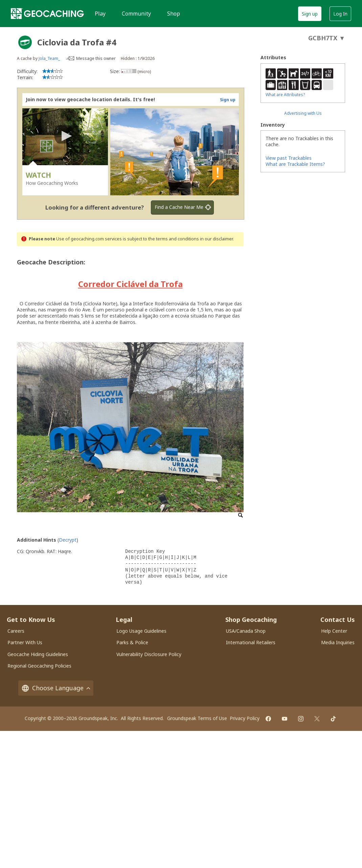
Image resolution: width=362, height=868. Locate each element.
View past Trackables (289, 158)
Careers (16, 631)
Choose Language (56, 688)
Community (136, 14)
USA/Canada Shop (246, 631)
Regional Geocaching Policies (39, 666)
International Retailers (251, 642)
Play (100, 14)
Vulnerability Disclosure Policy (149, 654)
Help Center (334, 631)
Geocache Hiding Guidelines (38, 654)
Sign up (310, 14)
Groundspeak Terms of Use (197, 718)
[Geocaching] (47, 14)
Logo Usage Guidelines (141, 631)
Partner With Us (25, 642)
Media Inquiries (338, 642)
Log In (340, 14)
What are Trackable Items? (295, 164)
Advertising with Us (303, 113)
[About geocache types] (25, 42)
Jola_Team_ (49, 58)
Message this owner (96, 58)
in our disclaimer (216, 239)
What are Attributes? (285, 95)
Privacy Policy (245, 718)
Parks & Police (132, 642)
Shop (174, 14)
